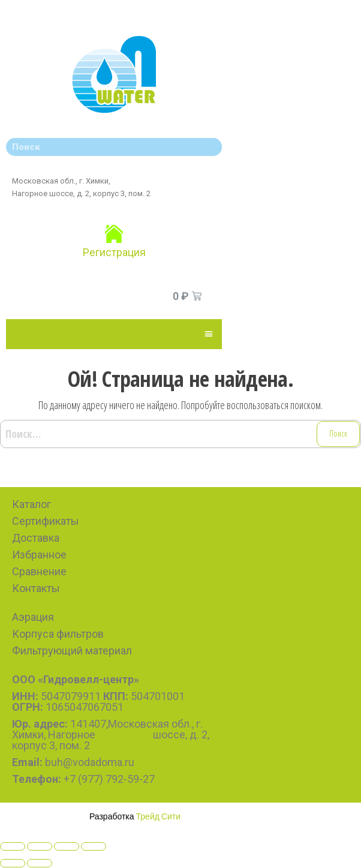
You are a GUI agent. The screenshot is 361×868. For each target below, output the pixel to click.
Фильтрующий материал (72, 651)
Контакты (36, 588)
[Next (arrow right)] (40, 863)
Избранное (39, 555)
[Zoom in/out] (94, 846)
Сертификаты (46, 521)
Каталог (31, 504)
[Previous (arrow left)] (13, 863)
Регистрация (114, 252)
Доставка (36, 538)
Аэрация (33, 617)
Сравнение (39, 571)
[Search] (210, 147)
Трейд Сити (159, 816)
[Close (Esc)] (13, 846)
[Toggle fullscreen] (67, 846)
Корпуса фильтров (58, 634)
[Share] (40, 846)
